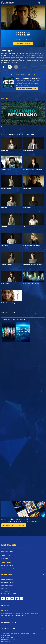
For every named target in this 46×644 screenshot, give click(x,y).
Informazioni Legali (7, 642)
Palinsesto (5, 558)
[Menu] (43, 3)
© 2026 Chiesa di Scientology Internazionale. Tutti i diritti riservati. (19, 633)
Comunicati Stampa (7, 565)
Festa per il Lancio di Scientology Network (14, 548)
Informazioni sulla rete (8, 551)
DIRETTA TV (6, 555)
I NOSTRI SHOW (6, 575)
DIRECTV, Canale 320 (8, 583)
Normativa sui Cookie (7, 637)
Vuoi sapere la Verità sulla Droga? (29, 78)
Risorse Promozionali (8, 569)
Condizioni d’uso (6, 635)
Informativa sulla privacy (8, 640)
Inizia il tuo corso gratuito (27, 89)
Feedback (6, 606)
